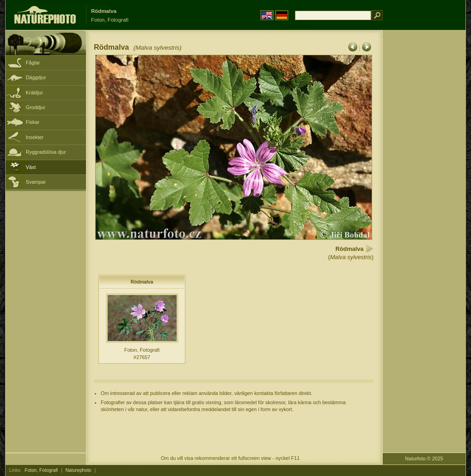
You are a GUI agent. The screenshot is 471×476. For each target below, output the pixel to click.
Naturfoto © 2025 (424, 459)
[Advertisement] (424, 177)
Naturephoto (78, 470)
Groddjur (35, 107)
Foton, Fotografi (41, 470)
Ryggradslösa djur (46, 152)
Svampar (36, 182)
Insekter (35, 137)
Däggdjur (36, 77)
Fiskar (33, 122)
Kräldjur (34, 93)
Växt (31, 167)
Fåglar (33, 63)
